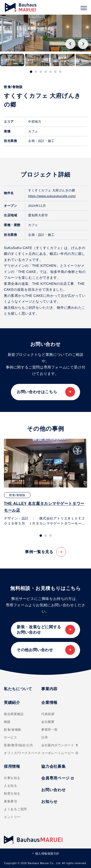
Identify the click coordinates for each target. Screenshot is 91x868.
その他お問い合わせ (35, 650)
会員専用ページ (58, 778)
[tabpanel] (45, 482)
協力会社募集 (53, 766)
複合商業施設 (14, 714)
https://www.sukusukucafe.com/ (52, 196)
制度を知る (12, 793)
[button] (12, 60)
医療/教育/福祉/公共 (19, 745)
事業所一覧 (50, 730)
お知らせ (49, 802)
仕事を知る (12, 778)
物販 (7, 722)
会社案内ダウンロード (60, 745)
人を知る (10, 786)
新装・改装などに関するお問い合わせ (39, 630)
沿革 (45, 737)
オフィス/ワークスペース (22, 753)
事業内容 (49, 689)
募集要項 (10, 801)
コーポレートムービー (60, 753)
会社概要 (48, 722)
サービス (10, 737)
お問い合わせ (53, 790)
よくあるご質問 (15, 809)
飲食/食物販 (13, 730)
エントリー (12, 817)
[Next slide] (83, 44)
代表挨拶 (48, 714)
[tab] (31, 72)
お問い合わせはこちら (37, 392)
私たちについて (18, 689)
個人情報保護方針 (47, 854)
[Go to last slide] (70, 44)
